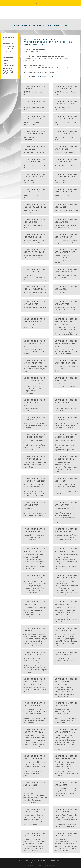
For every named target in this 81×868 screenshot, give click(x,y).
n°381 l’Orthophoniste (46, 77)
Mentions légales (45, 863)
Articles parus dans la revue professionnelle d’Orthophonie (8, 71)
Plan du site (35, 863)
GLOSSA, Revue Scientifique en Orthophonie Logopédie (37, 861)
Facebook (59, 861)
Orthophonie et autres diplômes (9, 48)
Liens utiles (7, 51)
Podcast (6, 61)
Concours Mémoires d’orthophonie (8, 42)
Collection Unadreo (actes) (8, 64)
